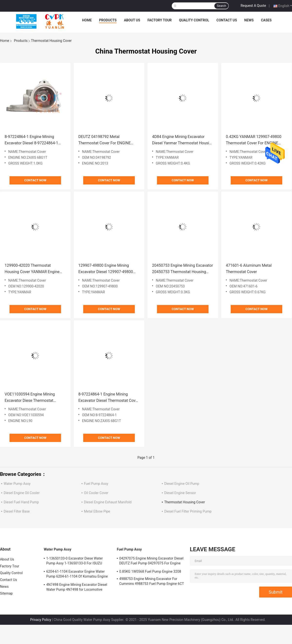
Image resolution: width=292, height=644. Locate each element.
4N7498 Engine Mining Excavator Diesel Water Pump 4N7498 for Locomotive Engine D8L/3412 (77, 588)
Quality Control (194, 20)
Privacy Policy (41, 620)
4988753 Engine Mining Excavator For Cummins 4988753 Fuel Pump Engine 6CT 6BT (152, 582)
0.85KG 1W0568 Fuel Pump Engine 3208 (150, 571)
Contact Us (227, 20)
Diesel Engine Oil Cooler (22, 493)
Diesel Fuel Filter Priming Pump (188, 511)
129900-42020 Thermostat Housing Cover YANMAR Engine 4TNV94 (32, 269)
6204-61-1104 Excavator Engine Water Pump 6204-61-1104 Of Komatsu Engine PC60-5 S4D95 (77, 575)
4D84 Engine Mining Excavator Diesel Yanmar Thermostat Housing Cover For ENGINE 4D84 (183, 140)
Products (108, 20)
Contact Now (35, 180)
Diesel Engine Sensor (180, 493)
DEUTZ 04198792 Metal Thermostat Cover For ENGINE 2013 (105, 140)
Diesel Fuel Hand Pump (21, 502)
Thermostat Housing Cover (185, 502)
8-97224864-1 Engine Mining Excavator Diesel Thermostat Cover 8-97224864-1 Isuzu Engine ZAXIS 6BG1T (109, 398)
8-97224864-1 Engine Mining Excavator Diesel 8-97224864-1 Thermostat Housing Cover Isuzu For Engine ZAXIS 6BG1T (33, 140)
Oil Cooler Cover (96, 493)
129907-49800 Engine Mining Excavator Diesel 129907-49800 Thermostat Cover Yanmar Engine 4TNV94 (107, 269)
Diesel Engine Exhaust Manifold (108, 502)
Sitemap (6, 593)
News (249, 20)
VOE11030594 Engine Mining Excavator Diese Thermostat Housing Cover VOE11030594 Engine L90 (30, 398)
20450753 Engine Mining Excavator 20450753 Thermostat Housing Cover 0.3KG (182, 269)
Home (87, 20)
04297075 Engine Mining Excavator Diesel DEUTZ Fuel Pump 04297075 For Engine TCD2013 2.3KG (151, 561)
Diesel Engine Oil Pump (182, 484)
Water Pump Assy (17, 484)
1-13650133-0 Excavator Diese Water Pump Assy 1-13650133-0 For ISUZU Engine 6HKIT (75, 561)
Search (221, 6)
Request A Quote (253, 6)
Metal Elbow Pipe (97, 511)
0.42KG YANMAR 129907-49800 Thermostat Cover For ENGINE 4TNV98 (254, 140)
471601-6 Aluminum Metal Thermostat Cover (249, 269)
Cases (266, 20)
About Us (132, 20)
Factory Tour (160, 20)
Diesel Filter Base (17, 511)
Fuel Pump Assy (96, 484)
